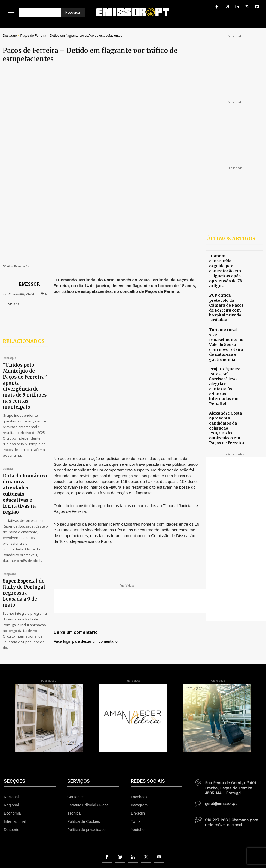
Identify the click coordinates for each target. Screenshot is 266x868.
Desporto (9, 464)
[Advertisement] (143, 432)
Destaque (10, 36)
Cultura (8, 384)
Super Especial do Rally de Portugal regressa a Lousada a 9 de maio (23, 474)
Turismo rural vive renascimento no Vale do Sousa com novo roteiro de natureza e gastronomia (226, 328)
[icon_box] (228, 704)
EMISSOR (29, 226)
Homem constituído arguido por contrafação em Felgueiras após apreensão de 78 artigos (226, 267)
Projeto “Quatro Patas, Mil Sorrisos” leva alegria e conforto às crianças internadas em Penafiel (227, 359)
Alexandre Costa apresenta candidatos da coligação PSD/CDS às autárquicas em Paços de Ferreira (226, 389)
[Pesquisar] (73, 13)
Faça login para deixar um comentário (86, 473)
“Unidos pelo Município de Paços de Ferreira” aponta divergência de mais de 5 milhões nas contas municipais (23, 314)
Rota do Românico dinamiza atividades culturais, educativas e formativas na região (22, 396)
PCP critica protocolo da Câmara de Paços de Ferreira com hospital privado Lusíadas (227, 298)
